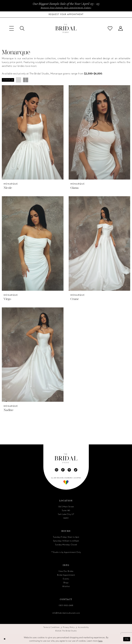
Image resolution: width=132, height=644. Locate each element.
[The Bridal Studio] (66, 28)
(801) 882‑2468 (66, 605)
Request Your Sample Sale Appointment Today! (66, 8)
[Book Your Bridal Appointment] (66, 14)
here (100, 641)
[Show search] (22, 28)
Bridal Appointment (66, 575)
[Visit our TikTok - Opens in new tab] (76, 470)
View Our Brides (66, 571)
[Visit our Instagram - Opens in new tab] (57, 470)
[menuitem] (12, 28)
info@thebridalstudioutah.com (66, 613)
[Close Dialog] (5, 639)
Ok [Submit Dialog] (127, 639)
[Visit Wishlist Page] (110, 28)
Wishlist (66, 586)
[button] (12, 28)
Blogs (66, 583)
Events (66, 579)
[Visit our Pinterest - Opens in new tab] (69, 470)
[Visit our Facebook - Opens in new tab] (63, 470)
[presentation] (33, 132)
